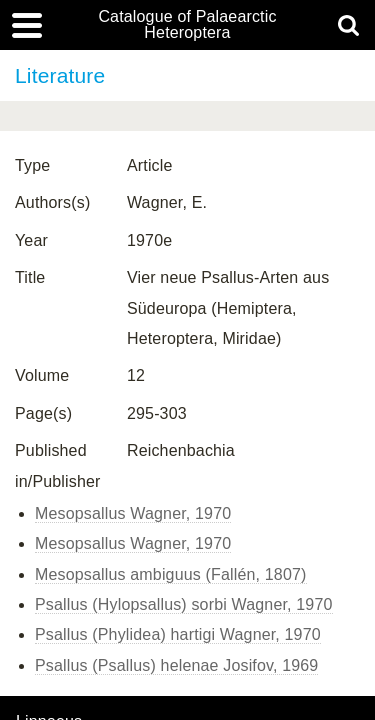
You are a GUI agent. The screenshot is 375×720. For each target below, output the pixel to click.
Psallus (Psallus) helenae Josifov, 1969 (176, 665)
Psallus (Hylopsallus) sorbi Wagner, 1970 (184, 604)
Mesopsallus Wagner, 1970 (133, 513)
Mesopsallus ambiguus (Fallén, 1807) (171, 574)
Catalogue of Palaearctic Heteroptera (187, 25)
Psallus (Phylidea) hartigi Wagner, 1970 (178, 634)
